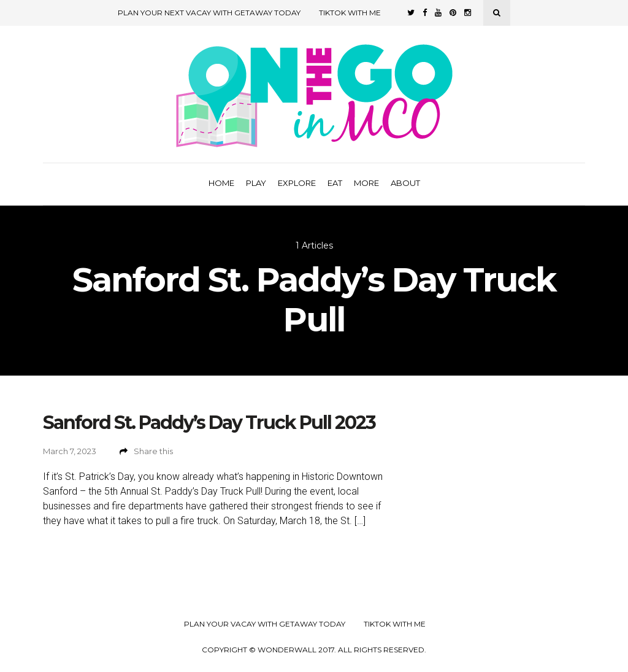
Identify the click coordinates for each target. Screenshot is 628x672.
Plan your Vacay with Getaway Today (265, 624)
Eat (335, 183)
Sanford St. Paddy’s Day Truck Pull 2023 (209, 423)
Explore (297, 183)
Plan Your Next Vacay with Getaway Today (209, 13)
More (366, 183)
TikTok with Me (350, 13)
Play (256, 183)
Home (221, 183)
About (405, 183)
